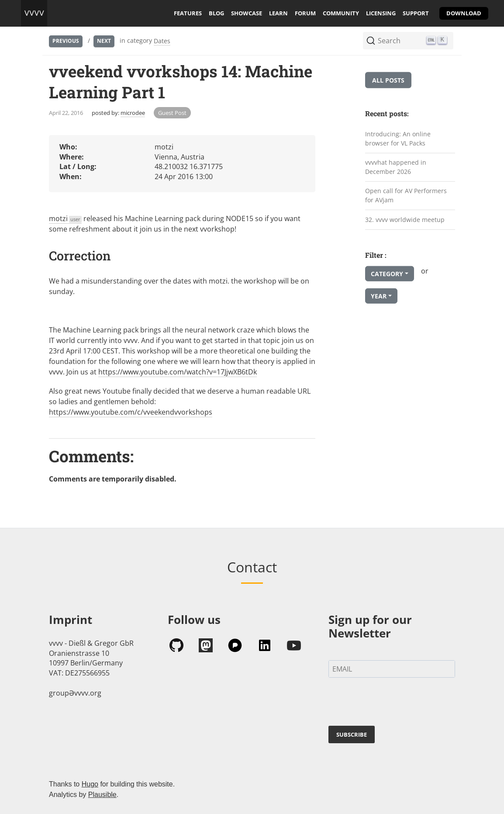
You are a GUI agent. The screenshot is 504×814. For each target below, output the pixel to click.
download (464, 13)
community (341, 13)
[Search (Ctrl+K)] (408, 41)
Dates (162, 41)
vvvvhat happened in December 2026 (396, 167)
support (416, 13)
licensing (381, 13)
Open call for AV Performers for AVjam (406, 195)
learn (278, 13)
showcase (247, 13)
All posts (388, 80)
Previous (66, 41)
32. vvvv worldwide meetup (405, 219)
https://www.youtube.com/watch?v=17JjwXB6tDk (178, 372)
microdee (133, 113)
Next (104, 41)
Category (387, 274)
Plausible (102, 795)
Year (379, 296)
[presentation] (395, 703)
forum (305, 13)
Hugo (90, 784)
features (188, 13)
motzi (65, 218)
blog (216, 13)
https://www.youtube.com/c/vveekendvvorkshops (131, 412)
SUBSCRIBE (352, 734)
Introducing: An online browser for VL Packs (398, 139)
